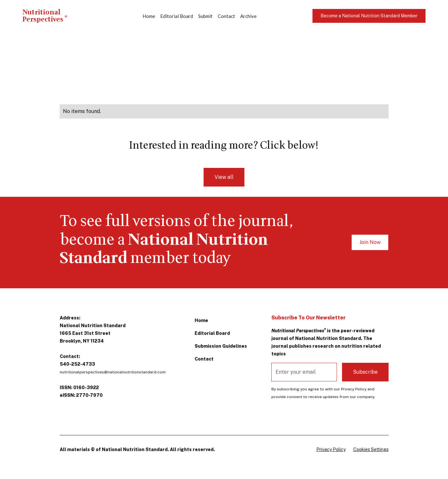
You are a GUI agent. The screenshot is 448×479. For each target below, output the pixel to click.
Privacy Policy (331, 449)
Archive (248, 16)
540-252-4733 (77, 364)
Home (149, 16)
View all (224, 177)
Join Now (370, 242)
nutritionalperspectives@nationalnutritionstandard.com (113, 372)
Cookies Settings (371, 449)
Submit (205, 16)
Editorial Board (177, 16)
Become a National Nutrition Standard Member (369, 16)
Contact (226, 16)
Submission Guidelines (221, 346)
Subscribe (365, 372)
